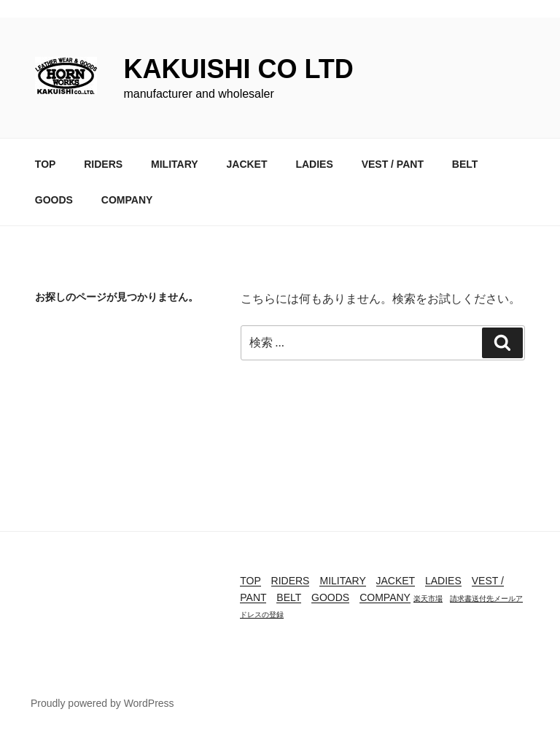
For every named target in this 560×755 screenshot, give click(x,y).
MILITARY (175, 164)
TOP (46, 164)
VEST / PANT (393, 164)
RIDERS (103, 164)
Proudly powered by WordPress (102, 703)
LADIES (314, 164)
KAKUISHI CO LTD (238, 69)
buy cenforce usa (44, 8)
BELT (465, 164)
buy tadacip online (47, 746)
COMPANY (127, 200)
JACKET (246, 164)
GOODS (54, 200)
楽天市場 (428, 599)
